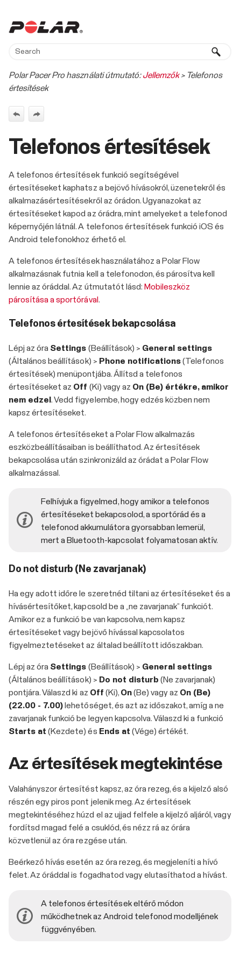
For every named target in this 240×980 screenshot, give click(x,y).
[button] (216, 52)
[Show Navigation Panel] (225, 27)
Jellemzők (161, 75)
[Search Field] (120, 52)
